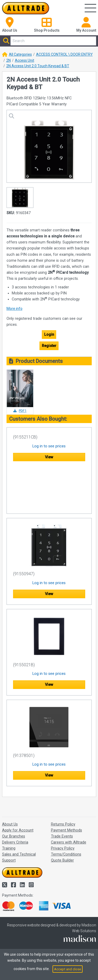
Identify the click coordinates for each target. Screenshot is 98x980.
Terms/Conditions (66, 854)
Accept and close (68, 969)
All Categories (20, 54)
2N (8, 60)
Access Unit (25, 60)
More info (15, 309)
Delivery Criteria (15, 842)
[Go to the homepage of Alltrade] (26, 8)
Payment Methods (67, 830)
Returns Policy (63, 824)
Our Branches (14, 836)
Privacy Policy (63, 848)
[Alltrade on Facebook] (14, 885)
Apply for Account (18, 830)
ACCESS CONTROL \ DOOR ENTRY (64, 54)
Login (49, 335)
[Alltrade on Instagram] (31, 885)
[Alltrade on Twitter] (5, 885)
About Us (10, 824)
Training (9, 848)
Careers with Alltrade (69, 842)
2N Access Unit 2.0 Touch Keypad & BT (38, 66)
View (49, 457)
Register (49, 346)
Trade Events (62, 836)
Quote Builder (62, 860)
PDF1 (20, 411)
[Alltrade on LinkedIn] (23, 885)
